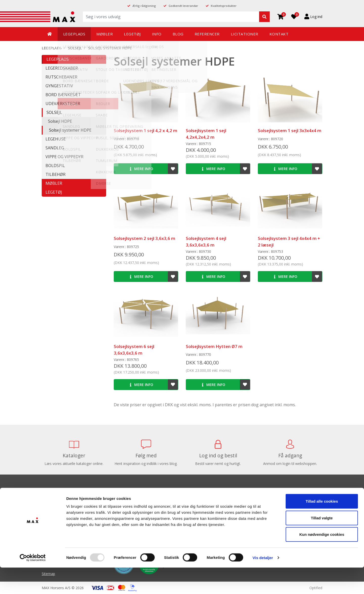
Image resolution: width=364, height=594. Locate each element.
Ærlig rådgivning (144, 6)
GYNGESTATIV (59, 86)
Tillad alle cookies (322, 528)
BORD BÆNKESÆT (63, 95)
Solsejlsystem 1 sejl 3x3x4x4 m (290, 130)
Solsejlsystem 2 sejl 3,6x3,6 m (144, 238)
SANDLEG (55, 148)
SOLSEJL (75, 48)
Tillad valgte (322, 544)
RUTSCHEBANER (61, 77)
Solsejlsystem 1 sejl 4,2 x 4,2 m (145, 130)
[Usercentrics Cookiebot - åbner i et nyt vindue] (33, 584)
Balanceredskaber (200, 509)
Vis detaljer (263, 584)
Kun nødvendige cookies (322, 561)
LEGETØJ (54, 192)
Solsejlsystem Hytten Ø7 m (214, 346)
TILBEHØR (55, 174)
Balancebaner (197, 502)
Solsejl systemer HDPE (110, 48)
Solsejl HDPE (60, 121)
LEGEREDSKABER (62, 68)
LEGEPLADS (58, 59)
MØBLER (54, 183)
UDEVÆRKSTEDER (63, 104)
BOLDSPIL (55, 166)
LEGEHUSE (56, 139)
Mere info (142, 169)
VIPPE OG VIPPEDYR (64, 157)
